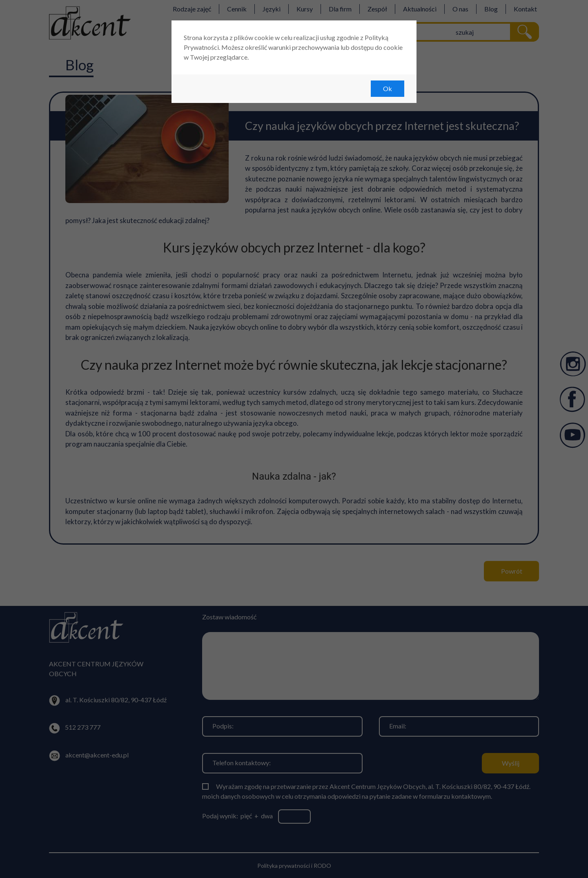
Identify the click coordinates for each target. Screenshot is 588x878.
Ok (388, 88)
